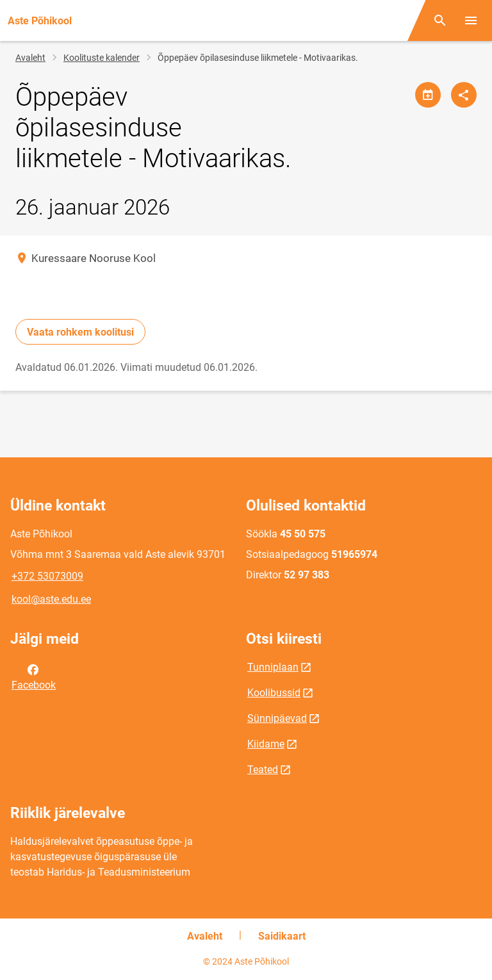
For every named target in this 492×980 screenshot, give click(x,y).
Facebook (34, 676)
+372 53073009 (47, 576)
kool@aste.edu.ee (51, 599)
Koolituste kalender (102, 58)
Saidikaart (282, 936)
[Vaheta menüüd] (471, 20)
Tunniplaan (273, 667)
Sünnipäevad (277, 718)
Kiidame (266, 744)
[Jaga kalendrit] (428, 95)
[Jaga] (464, 95)
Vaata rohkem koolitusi (80, 332)
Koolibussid (274, 693)
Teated (263, 770)
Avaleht (30, 58)
